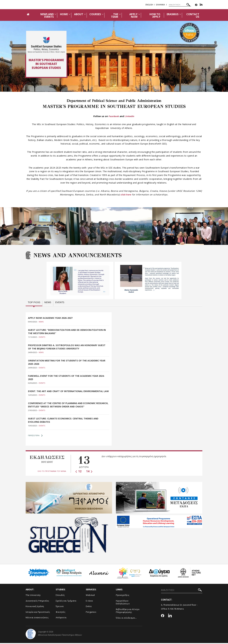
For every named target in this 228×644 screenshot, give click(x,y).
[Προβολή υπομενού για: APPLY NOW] (139, 14)
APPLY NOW (133, 15)
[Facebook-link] (196, 5)
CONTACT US (193, 15)
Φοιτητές (60, 613)
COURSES (95, 14)
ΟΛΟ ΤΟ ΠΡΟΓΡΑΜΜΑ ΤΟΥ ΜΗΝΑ (52, 472)
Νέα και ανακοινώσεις (37, 618)
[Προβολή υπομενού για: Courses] (103, 14)
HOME (64, 14)
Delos (89, 607)
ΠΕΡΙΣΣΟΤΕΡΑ (35, 436)
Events (60, 302)
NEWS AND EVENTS (47, 15)
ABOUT (79, 14)
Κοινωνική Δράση (35, 607)
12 (78, 472)
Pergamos (91, 613)
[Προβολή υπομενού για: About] (85, 14)
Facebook (113, 116)
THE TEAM (115, 15)
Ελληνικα (161, 5)
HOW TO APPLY (155, 15)
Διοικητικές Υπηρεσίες (37, 602)
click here (126, 195)
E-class (89, 602)
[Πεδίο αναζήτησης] (180, 5)
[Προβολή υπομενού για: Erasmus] (180, 14)
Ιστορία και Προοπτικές (38, 613)
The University (33, 596)
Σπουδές (60, 596)
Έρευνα (60, 607)
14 (89, 472)
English (149, 5)
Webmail (90, 596)
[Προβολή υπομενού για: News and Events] (55, 14)
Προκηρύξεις (123, 596)
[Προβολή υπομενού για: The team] (120, 14)
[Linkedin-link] (201, 5)
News (48, 302)
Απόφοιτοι (61, 618)
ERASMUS (173, 14)
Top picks (34, 302)
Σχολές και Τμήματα (66, 602)
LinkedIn (130, 116)
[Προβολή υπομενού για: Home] (70, 14)
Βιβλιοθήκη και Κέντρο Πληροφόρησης (128, 612)
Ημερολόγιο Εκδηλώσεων (123, 603)
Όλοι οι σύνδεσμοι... (126, 619)
